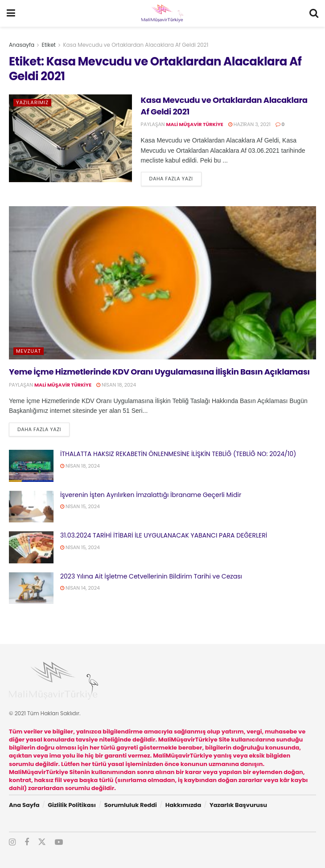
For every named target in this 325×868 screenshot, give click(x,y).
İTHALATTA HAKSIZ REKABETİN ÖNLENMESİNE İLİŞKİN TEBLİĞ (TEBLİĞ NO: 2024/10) (178, 454)
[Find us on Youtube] (59, 842)
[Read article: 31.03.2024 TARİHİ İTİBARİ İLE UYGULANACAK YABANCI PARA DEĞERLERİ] (31, 547)
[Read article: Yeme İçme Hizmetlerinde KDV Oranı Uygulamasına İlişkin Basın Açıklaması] (162, 283)
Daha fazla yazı (175, 178)
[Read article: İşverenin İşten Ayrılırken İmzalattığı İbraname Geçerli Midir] (31, 507)
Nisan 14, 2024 (80, 588)
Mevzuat (29, 351)
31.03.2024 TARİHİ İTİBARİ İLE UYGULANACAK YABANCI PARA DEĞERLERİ (164, 535)
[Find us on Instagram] (12, 842)
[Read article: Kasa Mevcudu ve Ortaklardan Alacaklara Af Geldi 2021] (70, 138)
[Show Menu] (11, 13)
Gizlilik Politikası (72, 805)
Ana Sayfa (24, 805)
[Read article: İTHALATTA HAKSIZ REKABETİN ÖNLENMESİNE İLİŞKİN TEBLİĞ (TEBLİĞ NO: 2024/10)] (31, 466)
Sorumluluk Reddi (131, 805)
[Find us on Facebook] (27, 842)
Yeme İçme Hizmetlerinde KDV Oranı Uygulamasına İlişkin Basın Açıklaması (159, 372)
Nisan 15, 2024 (80, 506)
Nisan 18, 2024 (116, 385)
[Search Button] (314, 13)
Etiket (49, 45)
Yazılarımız (32, 102)
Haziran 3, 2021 (249, 124)
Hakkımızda (183, 805)
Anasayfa (22, 45)
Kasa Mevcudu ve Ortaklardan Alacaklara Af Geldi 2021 (136, 45)
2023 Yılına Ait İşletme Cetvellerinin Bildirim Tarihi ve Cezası (151, 576)
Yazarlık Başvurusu (238, 805)
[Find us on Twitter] (42, 842)
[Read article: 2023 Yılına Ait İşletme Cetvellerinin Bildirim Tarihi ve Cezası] (31, 588)
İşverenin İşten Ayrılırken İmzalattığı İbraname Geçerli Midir (151, 495)
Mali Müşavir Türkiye (195, 124)
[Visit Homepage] (162, 13)
